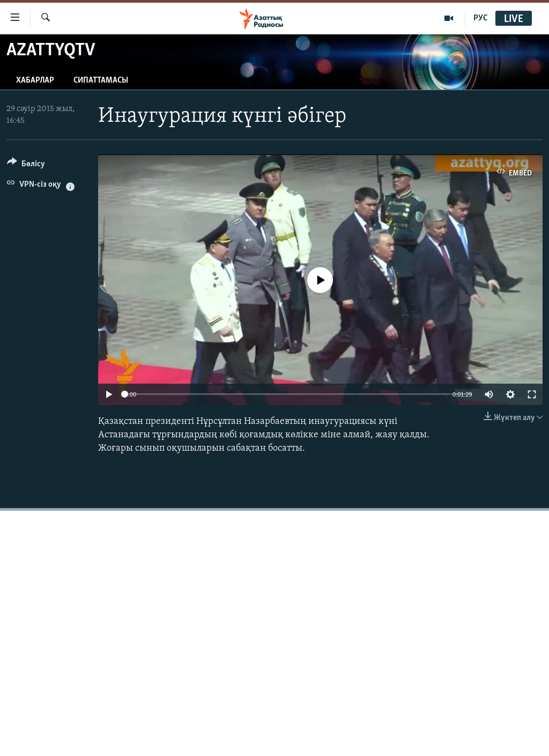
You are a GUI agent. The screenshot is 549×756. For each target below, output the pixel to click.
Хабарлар (35, 80)
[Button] (26, 166)
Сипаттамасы (101, 80)
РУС (481, 18)
